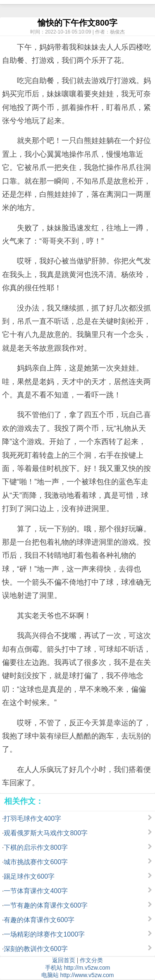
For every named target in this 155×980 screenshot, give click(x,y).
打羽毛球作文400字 (32, 819)
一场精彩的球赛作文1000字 (44, 934)
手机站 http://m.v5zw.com (78, 968)
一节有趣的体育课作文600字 (46, 905)
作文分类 (91, 960)
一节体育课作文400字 (36, 891)
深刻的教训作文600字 (36, 949)
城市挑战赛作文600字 (36, 862)
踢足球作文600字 (29, 876)
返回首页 (64, 960)
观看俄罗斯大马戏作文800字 (46, 833)
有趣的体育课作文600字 (39, 920)
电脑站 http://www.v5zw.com (78, 975)
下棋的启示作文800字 (36, 847)
